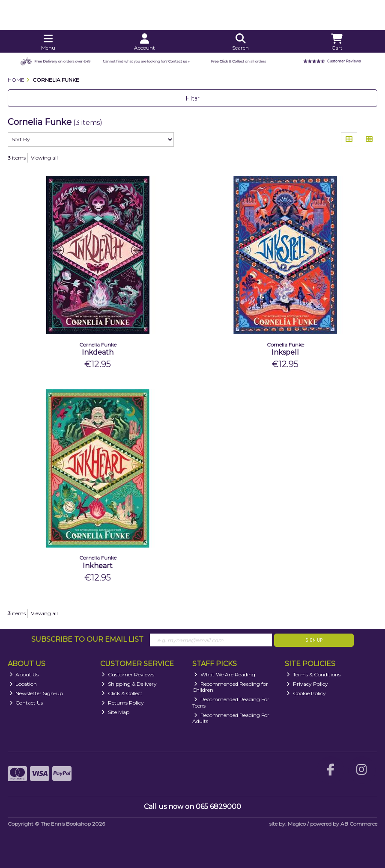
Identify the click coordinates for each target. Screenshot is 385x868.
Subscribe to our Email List (87, 639)
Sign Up (314, 640)
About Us (24, 674)
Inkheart (98, 566)
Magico (297, 824)
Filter (193, 98)
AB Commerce (359, 824)
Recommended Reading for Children (230, 687)
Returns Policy (123, 703)
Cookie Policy (306, 693)
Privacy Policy (307, 684)
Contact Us (26, 703)
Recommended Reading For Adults (231, 718)
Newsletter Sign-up (36, 693)
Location (23, 684)
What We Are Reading (225, 674)
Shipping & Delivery (129, 684)
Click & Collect (122, 693)
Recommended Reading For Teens (231, 702)
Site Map (115, 712)
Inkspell (285, 352)
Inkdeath (98, 352)
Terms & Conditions (313, 674)
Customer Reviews (128, 674)
